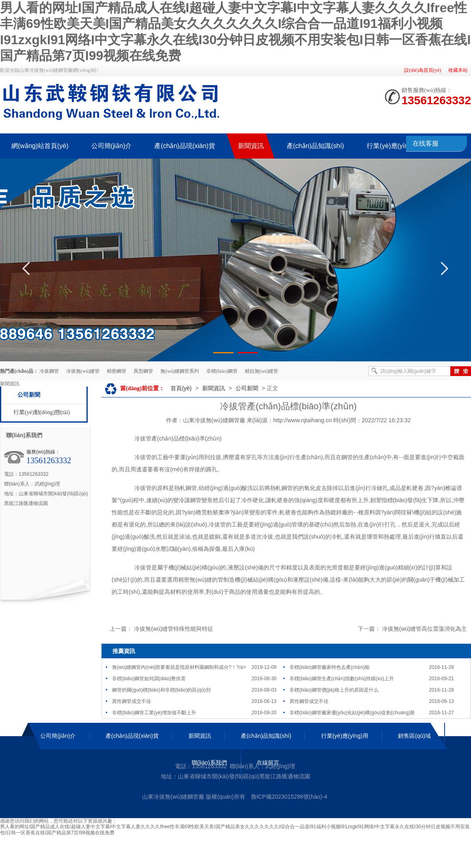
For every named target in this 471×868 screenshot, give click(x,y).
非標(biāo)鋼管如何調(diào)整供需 (149, 679)
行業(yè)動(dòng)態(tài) (42, 412)
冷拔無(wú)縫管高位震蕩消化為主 (425, 629)
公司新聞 (29, 395)
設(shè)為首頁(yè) (422, 70)
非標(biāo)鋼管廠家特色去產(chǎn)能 (329, 667)
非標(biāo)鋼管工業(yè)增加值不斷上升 (154, 713)
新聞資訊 (214, 388)
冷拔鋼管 (49, 371)
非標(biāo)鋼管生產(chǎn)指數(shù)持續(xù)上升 (342, 679)
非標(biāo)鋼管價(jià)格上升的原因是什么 (334, 690)
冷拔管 (143, 438)
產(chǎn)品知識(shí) (266, 736)
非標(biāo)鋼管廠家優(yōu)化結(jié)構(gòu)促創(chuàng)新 (352, 713)
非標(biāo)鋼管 (222, 371)
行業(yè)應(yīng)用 (345, 736)
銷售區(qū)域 (414, 736)
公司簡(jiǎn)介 (58, 736)
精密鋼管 (117, 371)
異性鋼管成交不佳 (132, 701)
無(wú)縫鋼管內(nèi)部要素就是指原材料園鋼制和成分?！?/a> (179, 667)
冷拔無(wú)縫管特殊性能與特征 (174, 629)
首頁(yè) (181, 388)
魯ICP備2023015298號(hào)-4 (289, 797)
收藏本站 (458, 70)
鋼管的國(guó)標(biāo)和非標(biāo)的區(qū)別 (161, 690)
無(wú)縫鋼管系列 (180, 371)
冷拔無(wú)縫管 (83, 371)
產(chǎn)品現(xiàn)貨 (132, 736)
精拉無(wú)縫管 (262, 371)
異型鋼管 (143, 371)
